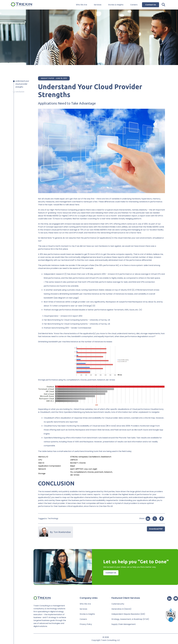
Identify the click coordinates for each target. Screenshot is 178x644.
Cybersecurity (118, 604)
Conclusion (20, 92)
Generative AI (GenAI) (121, 609)
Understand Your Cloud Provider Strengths (22, 84)
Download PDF (156, 529)
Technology (53, 518)
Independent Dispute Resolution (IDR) (128, 614)
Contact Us (151, 5)
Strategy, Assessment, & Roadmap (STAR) (130, 619)
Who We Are (82, 5)
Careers (134, 5)
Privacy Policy (86, 624)
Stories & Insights (116, 5)
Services (98, 5)
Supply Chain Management (124, 624)
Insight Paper (47, 78)
